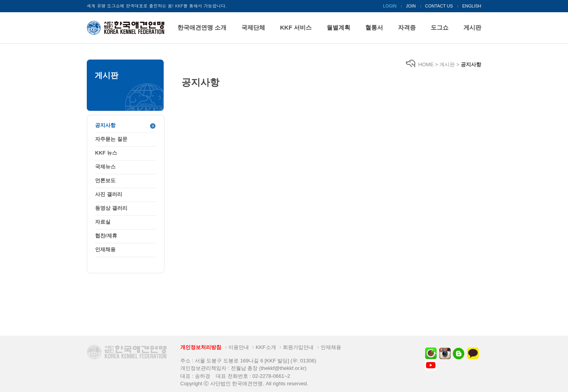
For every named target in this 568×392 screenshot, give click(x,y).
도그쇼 (440, 27)
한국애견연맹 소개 (202, 27)
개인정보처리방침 (201, 347)
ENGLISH (472, 6)
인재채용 (331, 347)
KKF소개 (266, 347)
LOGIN (390, 6)
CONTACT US (439, 6)
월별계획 (338, 27)
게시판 (472, 27)
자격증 (407, 27)
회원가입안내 (298, 347)
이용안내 (239, 347)
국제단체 (253, 27)
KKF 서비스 (296, 27)
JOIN (411, 6)
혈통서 (374, 27)
